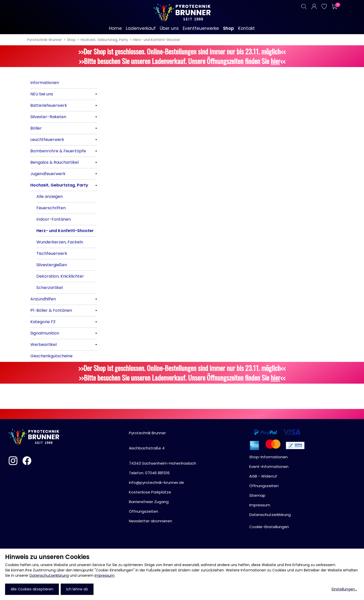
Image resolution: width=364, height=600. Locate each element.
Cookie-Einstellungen (269, 527)
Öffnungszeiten (144, 511)
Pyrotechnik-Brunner (45, 40)
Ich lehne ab (77, 589)
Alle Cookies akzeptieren (32, 589)
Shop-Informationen (268, 457)
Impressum (105, 575)
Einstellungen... (344, 589)
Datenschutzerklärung (49, 575)
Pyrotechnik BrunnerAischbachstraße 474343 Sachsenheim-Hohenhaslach (163, 448)
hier (276, 61)
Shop (71, 40)
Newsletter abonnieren (151, 521)
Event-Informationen (269, 467)
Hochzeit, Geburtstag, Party (104, 40)
